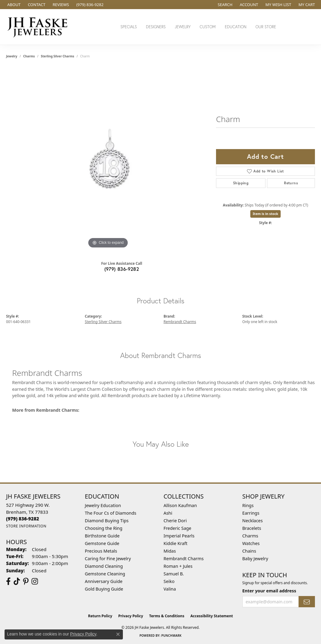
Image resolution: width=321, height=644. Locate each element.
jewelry (12, 56)
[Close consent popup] (118, 634)
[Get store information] (26, 526)
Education (236, 27)
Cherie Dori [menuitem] (175, 521)
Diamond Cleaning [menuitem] (104, 566)
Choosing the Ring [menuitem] (104, 528)
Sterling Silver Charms (57, 56)
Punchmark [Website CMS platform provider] (172, 635)
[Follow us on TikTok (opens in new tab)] (17, 581)
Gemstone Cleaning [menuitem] (105, 574)
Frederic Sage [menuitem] (177, 528)
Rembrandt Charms (180, 322)
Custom (208, 27)
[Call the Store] (23, 519)
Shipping (241, 183)
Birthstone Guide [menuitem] (102, 536)
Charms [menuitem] (250, 536)
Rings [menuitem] (248, 505)
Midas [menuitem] (170, 551)
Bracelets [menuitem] (252, 528)
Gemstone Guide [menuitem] (102, 543)
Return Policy (100, 616)
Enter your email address (269, 591)
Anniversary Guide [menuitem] (104, 581)
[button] (225, 5)
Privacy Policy (131, 616)
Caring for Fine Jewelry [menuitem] (108, 559)
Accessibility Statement (211, 616)
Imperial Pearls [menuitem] (179, 536)
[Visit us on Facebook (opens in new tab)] (8, 581)
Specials (129, 27)
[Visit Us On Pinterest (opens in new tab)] (26, 581)
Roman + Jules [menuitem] (178, 566)
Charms (29, 56)
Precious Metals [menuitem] (101, 551)
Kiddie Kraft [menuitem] (176, 543)
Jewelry (183, 27)
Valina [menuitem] (170, 589)
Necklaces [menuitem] (253, 521)
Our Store (266, 27)
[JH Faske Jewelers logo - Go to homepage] (39, 27)
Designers (156, 27)
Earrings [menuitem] (251, 513)
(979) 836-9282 (122, 269)
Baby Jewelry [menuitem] (255, 559)
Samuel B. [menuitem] (174, 574)
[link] (13, 5)
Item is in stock (265, 214)
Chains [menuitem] (249, 551)
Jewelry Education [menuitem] (103, 505)
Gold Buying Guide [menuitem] (104, 589)
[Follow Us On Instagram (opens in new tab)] (35, 581)
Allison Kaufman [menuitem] (180, 505)
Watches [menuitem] (251, 543)
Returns (291, 183)
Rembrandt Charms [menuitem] (184, 559)
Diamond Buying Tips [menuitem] (107, 521)
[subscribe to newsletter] (307, 602)
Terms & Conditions (167, 616)
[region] (108, 159)
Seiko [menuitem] (169, 581)
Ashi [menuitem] (168, 513)
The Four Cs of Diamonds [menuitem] (111, 513)
